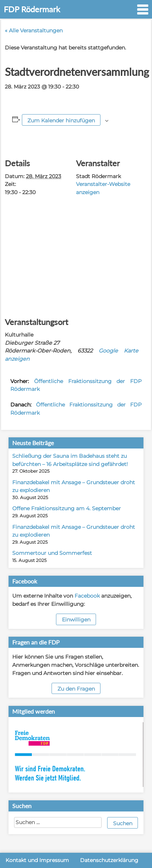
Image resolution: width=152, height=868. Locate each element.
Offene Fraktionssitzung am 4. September (67, 508)
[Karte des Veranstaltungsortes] (76, 253)
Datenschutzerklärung (109, 860)
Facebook (87, 596)
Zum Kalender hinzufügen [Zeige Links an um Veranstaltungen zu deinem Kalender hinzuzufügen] (61, 120)
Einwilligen (76, 620)
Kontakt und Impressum (37, 860)
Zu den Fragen (76, 689)
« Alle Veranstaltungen (34, 30)
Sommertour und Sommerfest (52, 553)
